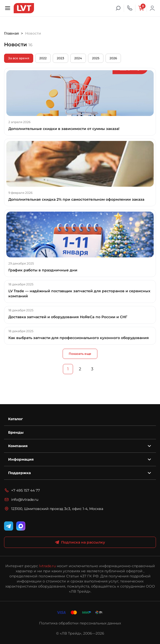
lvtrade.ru (47, 566)
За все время (19, 58)
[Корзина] (141, 8)
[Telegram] (9, 526)
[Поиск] (118, 8)
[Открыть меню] (8, 8)
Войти (152, 8)
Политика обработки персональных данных (80, 623)
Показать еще (80, 354)
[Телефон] (130, 8)
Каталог (15, 419)
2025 (96, 58)
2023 (60, 58)
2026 (113, 58)
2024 (78, 58)
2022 (43, 58)
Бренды (16, 432)
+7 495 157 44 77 (22, 490)
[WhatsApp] (21, 526)
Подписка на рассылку (80, 542)
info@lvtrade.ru (21, 500)
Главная (12, 33)
